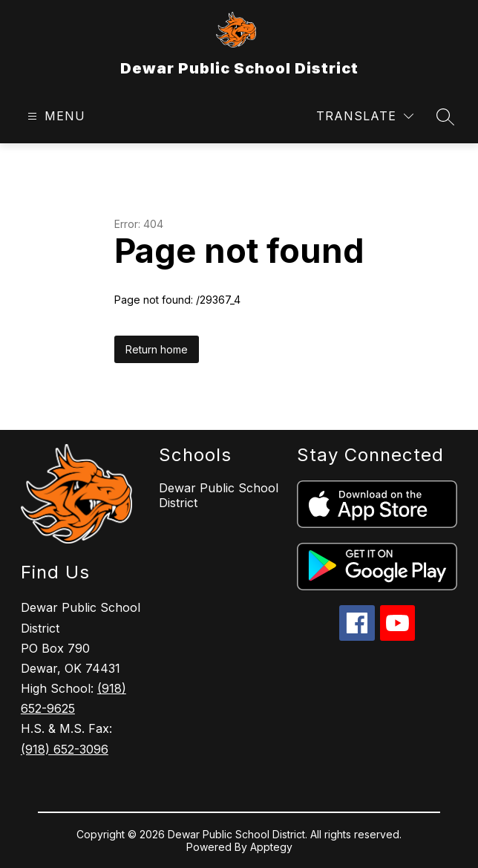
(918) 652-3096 (65, 749)
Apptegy (271, 847)
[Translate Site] (365, 116)
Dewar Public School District (219, 495)
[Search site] (445, 117)
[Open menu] (55, 116)
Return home (157, 349)
